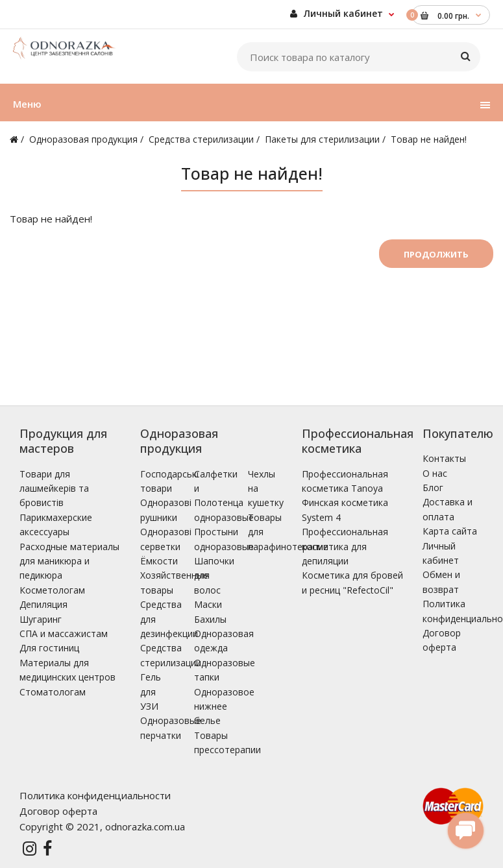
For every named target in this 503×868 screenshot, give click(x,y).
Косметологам (52, 590)
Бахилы (210, 619)
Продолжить (436, 254)
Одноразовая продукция (83, 139)
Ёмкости (159, 561)
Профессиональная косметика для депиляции (345, 546)
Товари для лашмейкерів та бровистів (54, 488)
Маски (208, 604)
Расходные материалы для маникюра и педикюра (69, 561)
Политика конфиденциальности (95, 795)
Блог (433, 488)
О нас (435, 473)
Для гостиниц (49, 648)
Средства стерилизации (201, 139)
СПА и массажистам (64, 633)
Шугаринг (41, 619)
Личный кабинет (337, 13)
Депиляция (43, 604)
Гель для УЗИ (151, 692)
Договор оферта (58, 811)
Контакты (444, 458)
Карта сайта (450, 531)
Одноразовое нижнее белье (224, 706)
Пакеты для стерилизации (322, 139)
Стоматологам (53, 692)
